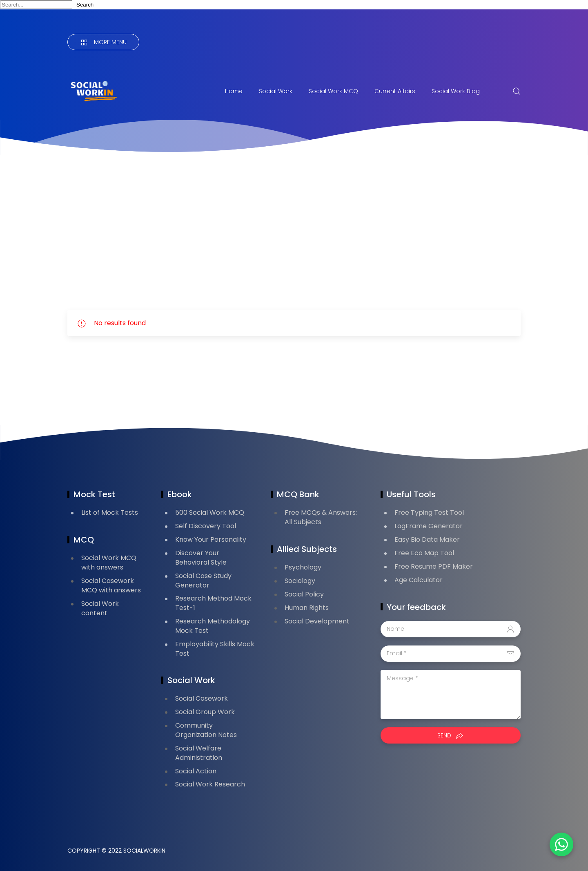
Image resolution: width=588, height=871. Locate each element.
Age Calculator (419, 580)
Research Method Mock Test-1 (213, 603)
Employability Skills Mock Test (215, 649)
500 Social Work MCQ (210, 513)
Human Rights (307, 608)
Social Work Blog (456, 91)
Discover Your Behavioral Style (201, 558)
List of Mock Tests (110, 513)
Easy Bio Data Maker (427, 539)
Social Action (196, 771)
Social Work (276, 91)
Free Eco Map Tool (424, 553)
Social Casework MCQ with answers (111, 585)
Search (85, 5)
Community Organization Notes (206, 730)
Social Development (317, 621)
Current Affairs (395, 91)
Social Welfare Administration (199, 753)
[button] (559, 842)
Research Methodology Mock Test (213, 626)
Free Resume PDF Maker (434, 566)
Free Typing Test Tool (429, 513)
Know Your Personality (211, 539)
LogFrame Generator (429, 526)
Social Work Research (210, 784)
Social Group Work (205, 712)
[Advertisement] (294, 232)
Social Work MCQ (333, 91)
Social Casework (202, 698)
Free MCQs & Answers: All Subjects (321, 517)
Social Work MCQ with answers (109, 563)
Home (234, 91)
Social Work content (100, 608)
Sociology (300, 581)
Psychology (303, 567)
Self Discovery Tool (206, 526)
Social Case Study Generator (203, 581)
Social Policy (304, 594)
